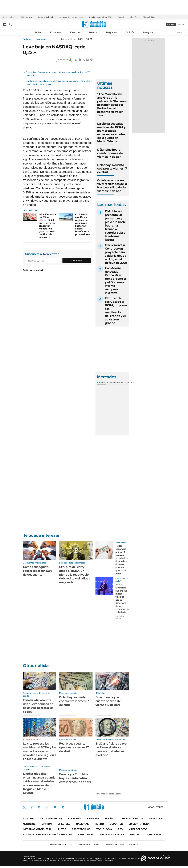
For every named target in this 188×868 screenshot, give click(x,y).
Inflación (133, 17)
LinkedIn (47, 807)
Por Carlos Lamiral (120, 617)
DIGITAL (61, 845)
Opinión (130, 32)
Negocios (111, 32)
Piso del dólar (149, 17)
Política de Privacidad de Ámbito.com (47, 835)
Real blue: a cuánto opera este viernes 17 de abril (74, 747)
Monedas (101, 383)
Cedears (130, 383)
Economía (56, 32)
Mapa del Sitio (138, 829)
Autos (62, 829)
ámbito (27, 39)
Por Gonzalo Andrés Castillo (108, 794)
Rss (120, 829)
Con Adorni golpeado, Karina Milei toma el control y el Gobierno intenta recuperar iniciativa (115, 280)
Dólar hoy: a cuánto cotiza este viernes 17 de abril (112, 168)
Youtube (55, 807)
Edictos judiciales (112, 835)
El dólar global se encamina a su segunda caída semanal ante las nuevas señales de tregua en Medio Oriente (39, 783)
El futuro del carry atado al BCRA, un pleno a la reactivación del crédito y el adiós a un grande (116, 311)
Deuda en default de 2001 (101, 17)
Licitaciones (154, 835)
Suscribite (77, 260)
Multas (135, 835)
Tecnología (104, 829)
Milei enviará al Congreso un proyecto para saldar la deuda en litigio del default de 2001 (116, 254)
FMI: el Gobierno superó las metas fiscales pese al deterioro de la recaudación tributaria (122, 598)
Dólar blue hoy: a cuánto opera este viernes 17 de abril (110, 153)
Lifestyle (64, 824)
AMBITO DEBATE (122, 845)
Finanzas (75, 32)
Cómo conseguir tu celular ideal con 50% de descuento (38, 571)
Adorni (121, 17)
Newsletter (181, 32)
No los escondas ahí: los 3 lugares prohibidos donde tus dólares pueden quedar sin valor (122, 560)
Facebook (32, 807)
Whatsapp (63, 807)
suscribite (171, 24)
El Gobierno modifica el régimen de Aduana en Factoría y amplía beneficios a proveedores (82, 224)
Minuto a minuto (33, 739)
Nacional (82, 824)
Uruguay (148, 32)
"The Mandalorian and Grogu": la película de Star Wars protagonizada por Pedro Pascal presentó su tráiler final (112, 105)
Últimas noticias (51, 819)
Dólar (38, 32)
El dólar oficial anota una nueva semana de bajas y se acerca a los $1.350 (38, 706)
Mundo (99, 824)
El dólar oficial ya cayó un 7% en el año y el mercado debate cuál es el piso (111, 749)
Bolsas (110, 383)
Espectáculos (81, 829)
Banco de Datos (133, 819)
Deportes (116, 824)
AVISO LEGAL (86, 835)
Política (93, 32)
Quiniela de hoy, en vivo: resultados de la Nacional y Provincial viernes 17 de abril (112, 186)
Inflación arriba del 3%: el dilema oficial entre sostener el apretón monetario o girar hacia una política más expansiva (47, 226)
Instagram (39, 807)
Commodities (119, 383)
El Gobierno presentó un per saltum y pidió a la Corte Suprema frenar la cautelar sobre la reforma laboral (115, 225)
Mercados (156, 819)
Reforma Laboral (46, 17)
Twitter (24, 807)
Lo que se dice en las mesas (71, 17)
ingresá (181, 24)
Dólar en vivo (27, 17)
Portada (29, 819)
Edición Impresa (139, 824)
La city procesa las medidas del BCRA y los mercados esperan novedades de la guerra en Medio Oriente (112, 132)
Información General (37, 829)
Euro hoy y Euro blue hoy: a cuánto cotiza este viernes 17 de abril (75, 778)
